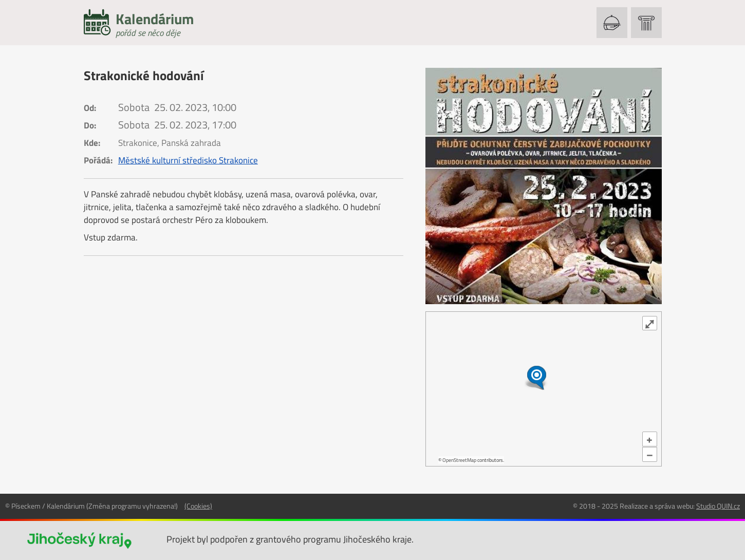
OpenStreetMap (459, 460)
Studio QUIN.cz (718, 506)
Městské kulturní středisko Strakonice (188, 160)
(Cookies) (198, 506)
